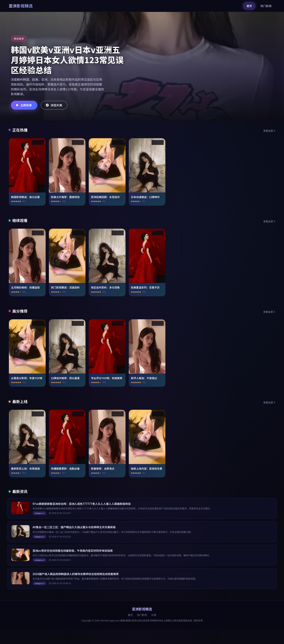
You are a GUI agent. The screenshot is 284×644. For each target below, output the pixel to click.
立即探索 (25, 105)
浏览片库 (56, 105)
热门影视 (266, 6)
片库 (154, 615)
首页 (249, 6)
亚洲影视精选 (21, 6)
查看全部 (269, 131)
